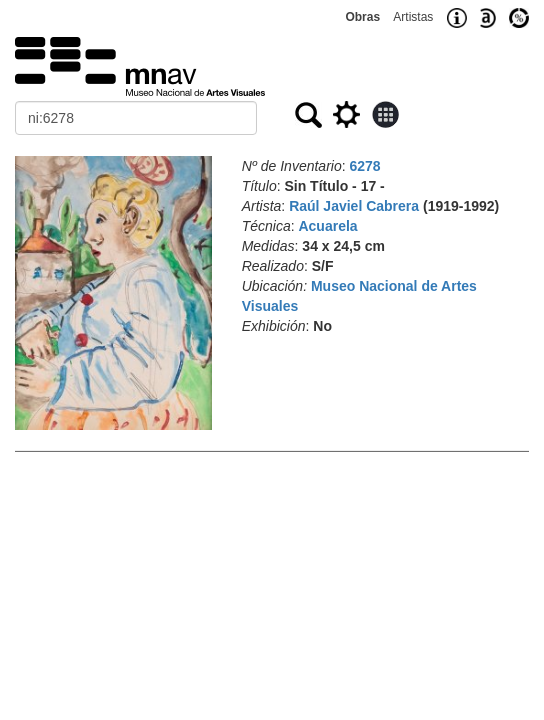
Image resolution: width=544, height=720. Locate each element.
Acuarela (327, 226)
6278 (365, 166)
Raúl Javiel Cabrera (354, 206)
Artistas (413, 17)
